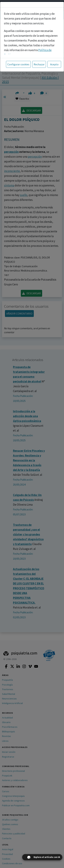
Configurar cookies (18, 64)
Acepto (54, 64)
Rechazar (39, 64)
